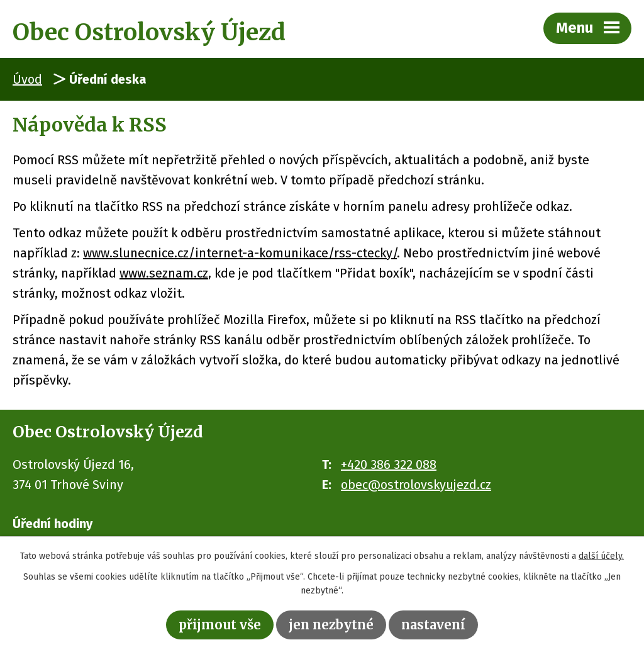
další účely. (601, 556)
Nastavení (433, 625)
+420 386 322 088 (389, 464)
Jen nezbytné (331, 625)
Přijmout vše (220, 625)
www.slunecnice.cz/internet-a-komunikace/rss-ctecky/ (240, 253)
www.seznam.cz (164, 273)
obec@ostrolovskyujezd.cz (416, 485)
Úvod (27, 79)
